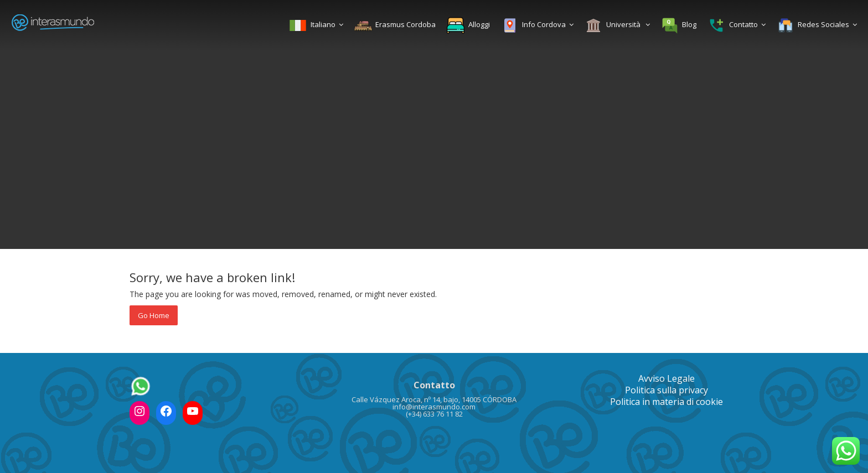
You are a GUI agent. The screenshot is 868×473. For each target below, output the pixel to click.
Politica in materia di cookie (666, 402)
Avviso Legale (666, 378)
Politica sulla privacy (666, 390)
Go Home (154, 315)
